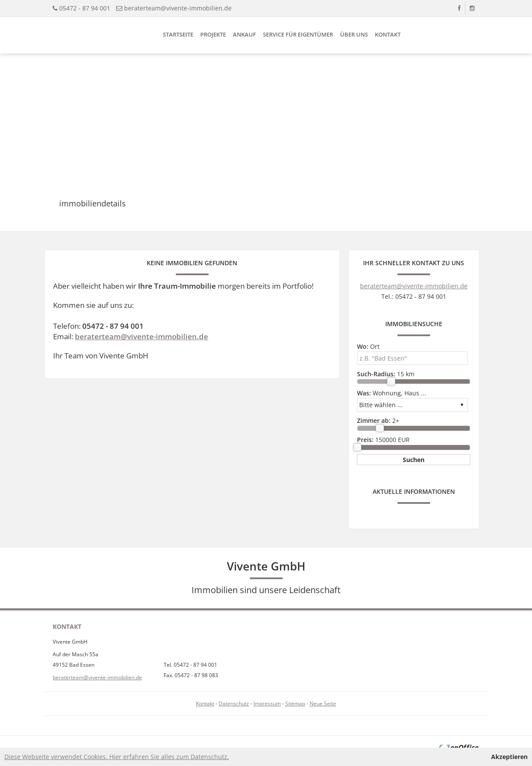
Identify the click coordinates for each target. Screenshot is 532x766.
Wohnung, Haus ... (392, 393)
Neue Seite (323, 704)
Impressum (267, 704)
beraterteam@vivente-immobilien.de (178, 8)
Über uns (354, 34)
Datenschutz (234, 704)
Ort (368, 346)
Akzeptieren (509, 757)
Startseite (178, 34)
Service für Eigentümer (298, 34)
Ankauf (244, 34)
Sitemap (295, 704)
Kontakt (388, 34)
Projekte (213, 34)
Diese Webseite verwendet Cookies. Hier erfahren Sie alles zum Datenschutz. (117, 757)
